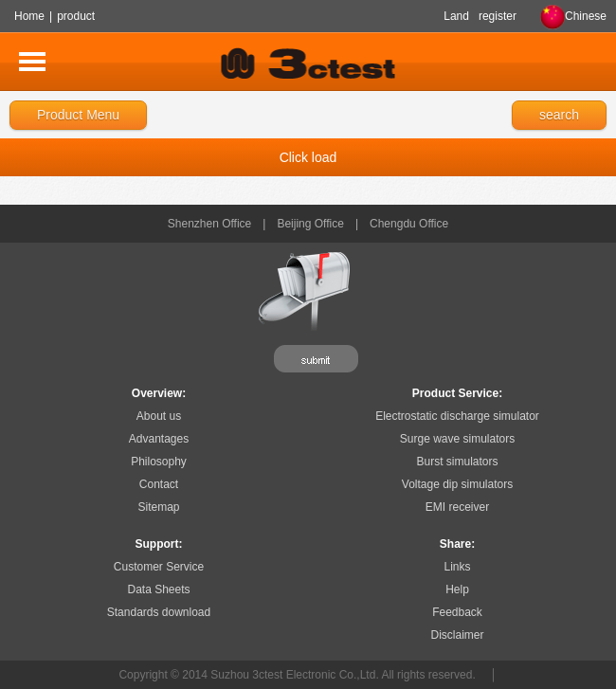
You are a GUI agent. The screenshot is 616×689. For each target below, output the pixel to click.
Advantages (159, 439)
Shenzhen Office (210, 224)
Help (457, 589)
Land (456, 16)
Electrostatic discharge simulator (457, 416)
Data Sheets (158, 589)
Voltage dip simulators (457, 484)
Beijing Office (310, 224)
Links (457, 567)
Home (29, 16)
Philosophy (159, 462)
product (76, 16)
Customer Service (159, 567)
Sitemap (158, 507)
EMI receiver (457, 507)
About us (159, 416)
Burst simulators (457, 462)
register (498, 16)
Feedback (457, 612)
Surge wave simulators (457, 439)
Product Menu (78, 115)
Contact (159, 484)
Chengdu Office (409, 224)
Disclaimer (457, 635)
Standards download (159, 612)
